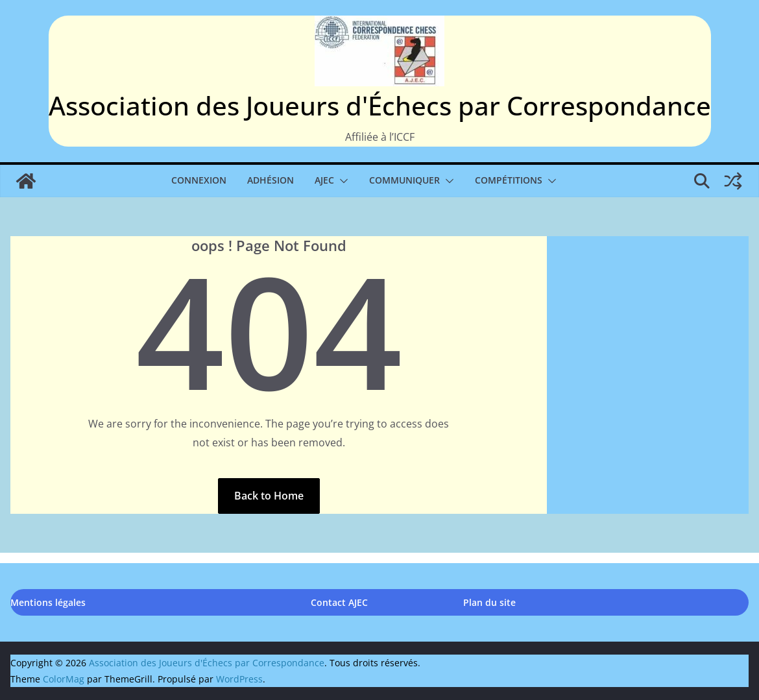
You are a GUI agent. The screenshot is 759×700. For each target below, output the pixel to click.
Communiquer (404, 180)
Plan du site (489, 602)
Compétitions (509, 180)
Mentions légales (48, 602)
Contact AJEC (339, 602)
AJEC (324, 180)
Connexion (199, 180)
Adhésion (271, 180)
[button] (341, 181)
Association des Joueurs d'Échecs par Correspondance (380, 105)
